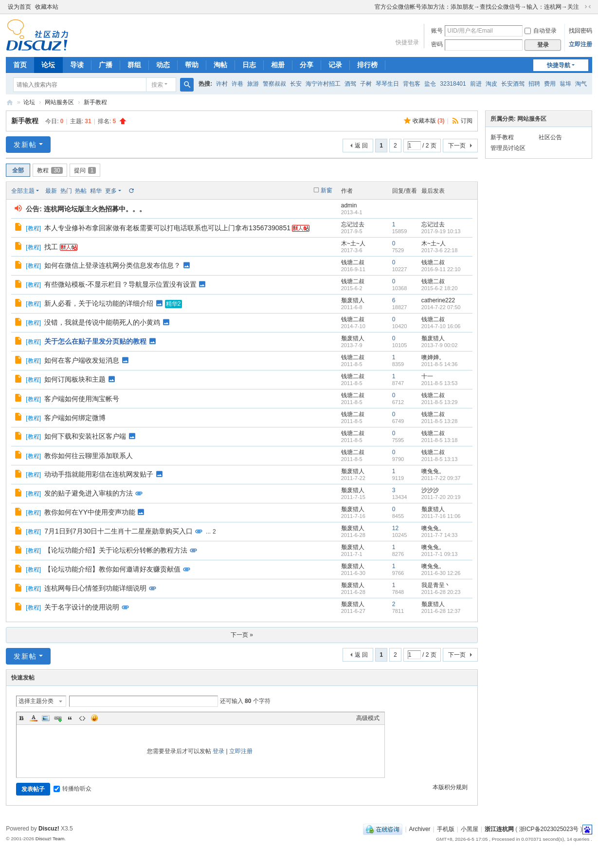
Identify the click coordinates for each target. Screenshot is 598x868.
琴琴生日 (387, 84)
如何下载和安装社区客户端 (85, 436)
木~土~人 (353, 243)
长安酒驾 (513, 84)
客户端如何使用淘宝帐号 (82, 399)
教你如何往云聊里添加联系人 (89, 456)
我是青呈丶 (436, 585)
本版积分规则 (450, 787)
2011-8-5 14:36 (440, 364)
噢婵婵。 (433, 357)
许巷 (237, 84)
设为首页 (19, 7)
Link (58, 718)
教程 (50, 170)
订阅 (467, 121)
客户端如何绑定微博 (75, 418)
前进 (476, 84)
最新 (51, 191)
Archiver (420, 829)
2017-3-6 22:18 (440, 250)
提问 (85, 170)
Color (34, 718)
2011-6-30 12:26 (441, 573)
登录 (218, 751)
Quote (70, 718)
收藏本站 (47, 7)
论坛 (48, 65)
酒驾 (350, 84)
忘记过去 (353, 224)
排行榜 (367, 65)
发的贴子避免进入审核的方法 (89, 493)
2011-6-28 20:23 (441, 592)
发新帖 (25, 145)
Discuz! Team (50, 839)
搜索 (157, 85)
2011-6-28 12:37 (441, 611)
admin (349, 205)
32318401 (453, 84)
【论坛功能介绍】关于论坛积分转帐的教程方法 (116, 550)
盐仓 (430, 84)
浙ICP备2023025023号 (549, 829)
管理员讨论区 (508, 148)
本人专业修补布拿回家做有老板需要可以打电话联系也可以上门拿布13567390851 (167, 228)
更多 (111, 191)
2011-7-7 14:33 (440, 535)
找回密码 (580, 31)
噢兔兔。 (433, 471)
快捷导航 (559, 65)
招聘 (534, 84)
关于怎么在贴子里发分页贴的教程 (95, 341)
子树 (366, 84)
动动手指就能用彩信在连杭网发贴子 (99, 474)
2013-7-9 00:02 (440, 345)
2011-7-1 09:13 (440, 554)
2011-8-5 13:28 (440, 421)
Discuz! (49, 829)
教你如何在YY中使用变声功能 (90, 512)
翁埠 (565, 84)
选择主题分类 (36, 701)
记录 (335, 65)
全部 (18, 170)
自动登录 (541, 31)
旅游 (253, 84)
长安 (296, 84)
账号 (437, 31)
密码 (437, 44)
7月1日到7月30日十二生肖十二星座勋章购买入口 (118, 531)
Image (46, 718)
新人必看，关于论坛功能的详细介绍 (99, 303)
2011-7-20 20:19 (441, 497)
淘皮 (491, 84)
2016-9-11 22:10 (441, 269)
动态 (163, 65)
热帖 (81, 191)
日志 (249, 65)
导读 (77, 65)
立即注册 (580, 44)
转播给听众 (72, 789)
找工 (51, 247)
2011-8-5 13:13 (440, 459)
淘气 (581, 84)
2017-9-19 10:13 (441, 231)
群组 (134, 65)
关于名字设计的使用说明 (82, 607)
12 (395, 528)
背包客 (412, 84)
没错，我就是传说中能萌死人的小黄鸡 (102, 322)
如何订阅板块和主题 (75, 379)
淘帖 (220, 65)
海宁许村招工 (323, 84)
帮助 (192, 65)
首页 (20, 65)
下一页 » (242, 635)
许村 (222, 84)
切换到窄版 (588, 7)
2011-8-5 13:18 (440, 440)
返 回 (361, 146)
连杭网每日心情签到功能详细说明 (95, 588)
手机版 (446, 829)
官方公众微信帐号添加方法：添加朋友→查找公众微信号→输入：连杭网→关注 (477, 7)
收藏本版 (429, 121)
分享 (307, 65)
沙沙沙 (430, 490)
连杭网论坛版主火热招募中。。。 (95, 209)
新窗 (326, 190)
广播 (106, 65)
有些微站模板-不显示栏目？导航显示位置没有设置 (120, 284)
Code (82, 718)
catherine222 (438, 300)
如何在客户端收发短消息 (82, 360)
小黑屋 (470, 829)
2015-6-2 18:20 (440, 288)
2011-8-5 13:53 (440, 383)
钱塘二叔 (353, 262)
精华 (96, 191)
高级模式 (368, 718)
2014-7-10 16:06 (441, 326)
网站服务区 (59, 102)
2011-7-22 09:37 (441, 478)
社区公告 (550, 137)
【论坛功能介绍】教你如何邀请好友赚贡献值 (112, 569)
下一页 (457, 146)
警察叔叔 (274, 84)
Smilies (94, 718)
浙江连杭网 (10, 102)
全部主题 (23, 191)
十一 (427, 376)
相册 (278, 65)
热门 (66, 191)
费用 (550, 84)
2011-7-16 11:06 (441, 516)
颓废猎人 (353, 300)
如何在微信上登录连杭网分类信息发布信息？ (112, 265)
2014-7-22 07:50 (441, 307)
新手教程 (95, 102)
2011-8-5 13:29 (440, 402)
